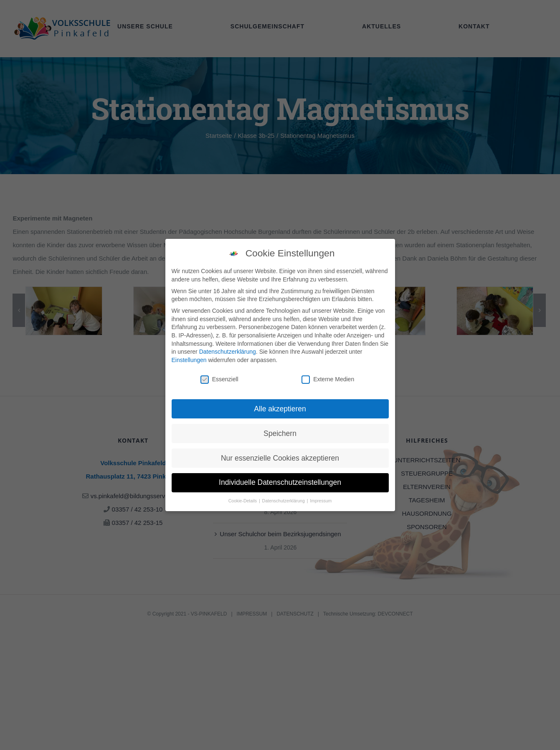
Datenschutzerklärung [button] (284, 500)
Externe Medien (328, 378)
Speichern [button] (280, 432)
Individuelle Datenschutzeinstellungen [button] (280, 481)
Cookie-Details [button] (243, 500)
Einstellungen (189, 359)
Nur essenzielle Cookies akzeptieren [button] (280, 457)
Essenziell (219, 378)
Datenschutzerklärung (228, 351)
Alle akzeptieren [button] (280, 408)
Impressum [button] (321, 500)
